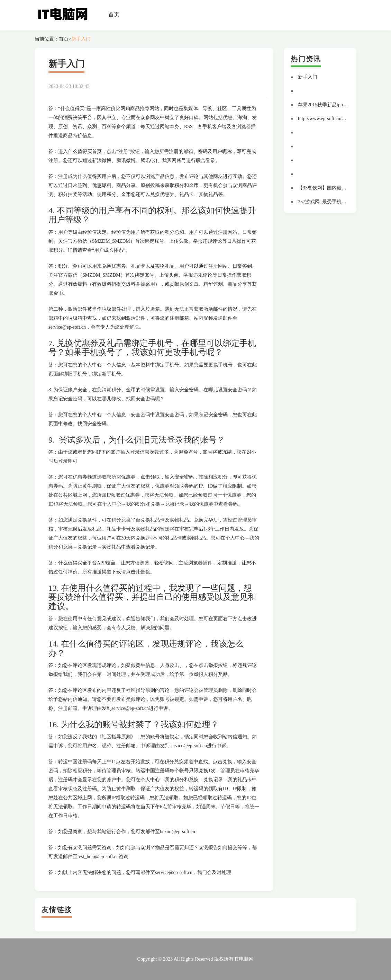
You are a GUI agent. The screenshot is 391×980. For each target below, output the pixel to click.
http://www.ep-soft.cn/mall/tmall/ (330, 119)
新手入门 (81, 39)
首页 (114, 14)
